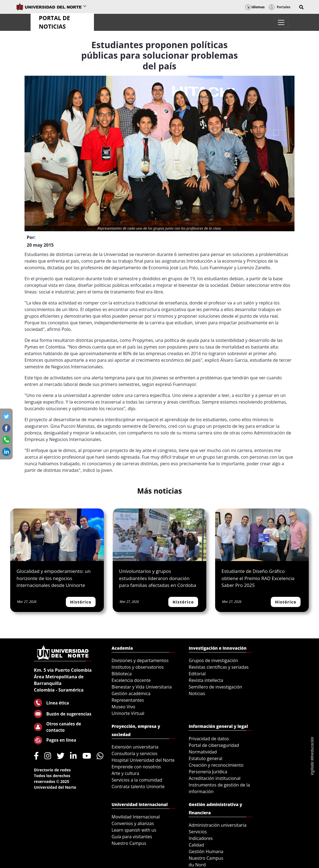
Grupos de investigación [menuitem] (213, 660)
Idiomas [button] (255, 7)
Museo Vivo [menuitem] (123, 707)
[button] (301, 7)
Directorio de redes (52, 770)
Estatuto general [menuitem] (206, 758)
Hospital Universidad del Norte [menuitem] (143, 760)
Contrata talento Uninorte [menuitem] (138, 787)
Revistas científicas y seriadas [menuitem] (219, 667)
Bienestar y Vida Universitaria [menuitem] (142, 687)
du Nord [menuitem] (197, 865)
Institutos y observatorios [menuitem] (138, 667)
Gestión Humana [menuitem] (206, 851)
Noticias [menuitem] (197, 693)
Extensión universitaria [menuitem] (135, 747)
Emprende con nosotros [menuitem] (136, 767)
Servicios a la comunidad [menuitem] (137, 780)
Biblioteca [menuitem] (122, 674)
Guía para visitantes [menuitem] (132, 837)
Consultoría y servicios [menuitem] (134, 753)
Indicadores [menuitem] (201, 838)
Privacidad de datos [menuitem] (209, 739)
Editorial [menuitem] (197, 674)
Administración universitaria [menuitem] (218, 825)
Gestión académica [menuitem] (131, 693)
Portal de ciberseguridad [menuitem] (214, 745)
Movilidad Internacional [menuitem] (136, 817)
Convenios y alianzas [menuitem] (133, 823)
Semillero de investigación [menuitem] (215, 687)
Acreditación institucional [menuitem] (215, 778)
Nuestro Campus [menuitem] (129, 843)
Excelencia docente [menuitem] (131, 680)
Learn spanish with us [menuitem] (134, 830)
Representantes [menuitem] (128, 700)
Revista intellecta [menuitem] (206, 680)
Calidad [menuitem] (196, 845)
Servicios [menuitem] (198, 832)
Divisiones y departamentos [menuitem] (140, 660)
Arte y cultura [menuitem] (125, 773)
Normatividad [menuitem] (203, 752)
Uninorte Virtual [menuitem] (128, 713)
